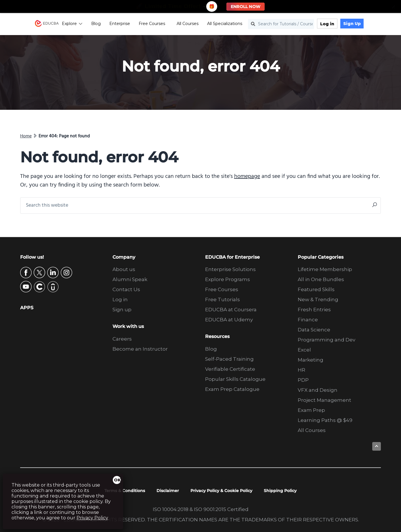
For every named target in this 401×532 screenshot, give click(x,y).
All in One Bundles (321, 279)
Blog (110, 24)
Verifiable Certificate (230, 369)
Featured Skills (316, 289)
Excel (304, 350)
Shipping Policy (280, 491)
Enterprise (134, 24)
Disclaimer (168, 491)
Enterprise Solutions (230, 269)
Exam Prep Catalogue (232, 389)
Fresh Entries (314, 310)
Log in (342, 25)
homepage (247, 176)
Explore (87, 24)
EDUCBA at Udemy (229, 320)
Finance (308, 320)
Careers (122, 339)
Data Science (314, 330)
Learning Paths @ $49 (325, 420)
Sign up (122, 310)
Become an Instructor (140, 349)
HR (301, 370)
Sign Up (366, 24)
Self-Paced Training (229, 359)
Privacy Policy (92, 518)
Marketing (311, 360)
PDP (303, 380)
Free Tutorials (223, 299)
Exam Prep (311, 410)
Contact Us (126, 289)
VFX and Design (318, 390)
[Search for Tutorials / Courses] (295, 25)
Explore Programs (228, 279)
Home (26, 136)
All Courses (202, 24)
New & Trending (318, 299)
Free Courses (166, 24)
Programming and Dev (326, 340)
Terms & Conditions (125, 491)
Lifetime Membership (325, 269)
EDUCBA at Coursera (231, 310)
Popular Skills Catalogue (235, 379)
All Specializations (239, 24)
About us (124, 269)
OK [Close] (117, 480)
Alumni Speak (130, 279)
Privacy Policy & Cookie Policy (221, 491)
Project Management (324, 400)
